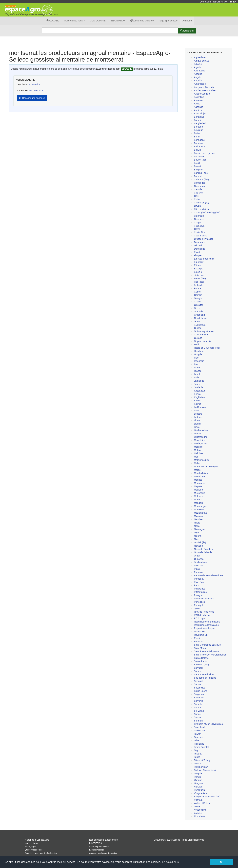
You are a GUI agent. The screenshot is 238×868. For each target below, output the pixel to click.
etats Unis (199, 275)
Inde (196, 358)
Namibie (198, 519)
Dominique (200, 249)
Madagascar (200, 443)
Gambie (198, 295)
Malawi (198, 450)
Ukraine (198, 780)
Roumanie (199, 632)
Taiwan (198, 734)
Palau (197, 569)
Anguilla (198, 81)
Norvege (198, 546)
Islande (198, 371)
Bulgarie (198, 170)
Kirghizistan (200, 397)
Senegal (198, 681)
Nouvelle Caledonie (204, 549)
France (198, 288)
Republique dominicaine (206, 625)
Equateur (199, 262)
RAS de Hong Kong (204, 612)
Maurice (198, 480)
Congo (197, 222)
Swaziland (199, 727)
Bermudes (199, 140)
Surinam (198, 721)
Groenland (199, 315)
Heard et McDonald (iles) (207, 348)
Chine (197, 199)
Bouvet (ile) (200, 160)
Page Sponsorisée (168, 21)
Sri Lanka (199, 711)
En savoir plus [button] (170, 862)
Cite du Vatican (202, 209)
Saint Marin (200, 648)
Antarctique (200, 84)
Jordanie (198, 387)
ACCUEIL (53, 21)
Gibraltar (198, 305)
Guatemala (200, 325)
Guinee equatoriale (204, 331)
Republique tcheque (204, 628)
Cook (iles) (200, 226)
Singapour (199, 694)
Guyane (198, 338)
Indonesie (199, 361)
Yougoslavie (200, 810)
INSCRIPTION (220, 2)
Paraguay (199, 579)
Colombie (199, 216)
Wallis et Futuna (202, 803)
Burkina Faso (201, 173)
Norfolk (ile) (200, 542)
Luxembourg (200, 437)
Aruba (197, 104)
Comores (199, 219)
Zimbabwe (199, 816)
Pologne (198, 595)
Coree (197, 229)
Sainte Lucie (200, 661)
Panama (198, 572)
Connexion (205, 2)
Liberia (198, 424)
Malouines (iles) (202, 460)
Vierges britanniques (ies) (207, 797)
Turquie (198, 773)
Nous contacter (31, 843)
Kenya (197, 394)
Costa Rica (200, 232)
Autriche (198, 110)
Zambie (198, 813)
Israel (197, 374)
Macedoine (200, 440)
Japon (197, 384)
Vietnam (198, 800)
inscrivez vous (36, 90)
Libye (197, 427)
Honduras (199, 351)
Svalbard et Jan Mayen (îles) (209, 724)
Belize (197, 133)
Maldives (199, 453)
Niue (196, 539)
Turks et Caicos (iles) (205, 770)
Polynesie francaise (204, 599)
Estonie (198, 272)
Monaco (198, 500)
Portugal (198, 605)
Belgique (199, 130)
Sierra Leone (201, 691)
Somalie (198, 704)
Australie (198, 107)
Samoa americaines (204, 674)
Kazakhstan (200, 391)
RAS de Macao (202, 615)
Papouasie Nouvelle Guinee (208, 575)
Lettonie (198, 417)
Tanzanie (199, 737)
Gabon (198, 292)
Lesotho (198, 414)
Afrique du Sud (202, 61)
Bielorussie (200, 147)
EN (235, 2)
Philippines (200, 589)
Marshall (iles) (201, 473)
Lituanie (198, 434)
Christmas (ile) (201, 203)
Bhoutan (198, 143)
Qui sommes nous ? (74, 21)
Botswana (199, 156)
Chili (196, 196)
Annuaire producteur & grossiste (103, 853)
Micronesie (200, 493)
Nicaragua (199, 529)
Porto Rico (199, 602)
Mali (196, 457)
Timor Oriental (201, 747)
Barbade (198, 127)
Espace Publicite (97, 850)
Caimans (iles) (201, 180)
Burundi (198, 176)
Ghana (198, 302)
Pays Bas (199, 582)
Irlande (198, 368)
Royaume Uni (201, 635)
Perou (197, 585)
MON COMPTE (98, 21)
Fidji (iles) (199, 282)
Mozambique (201, 513)
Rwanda (198, 641)
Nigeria (198, 536)
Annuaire (187, 21)
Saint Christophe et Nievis (207, 645)
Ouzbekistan (200, 562)
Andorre (198, 74)
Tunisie (198, 764)
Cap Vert (198, 193)
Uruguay (198, 783)
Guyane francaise (203, 341)
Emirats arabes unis (204, 259)
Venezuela (199, 790)
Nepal (197, 526)
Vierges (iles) (201, 793)
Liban (197, 420)
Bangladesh (200, 123)
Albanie (198, 64)
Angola (198, 77)
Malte (197, 463)
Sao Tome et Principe (205, 678)
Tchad (197, 740)
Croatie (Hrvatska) (203, 239)
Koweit (198, 404)
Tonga (197, 757)
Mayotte (198, 486)
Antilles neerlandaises (205, 90)
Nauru (197, 523)
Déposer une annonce (32, 98)
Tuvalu (198, 777)
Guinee (198, 328)
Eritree (197, 265)
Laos (197, 410)
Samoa (198, 671)
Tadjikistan (199, 731)
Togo (197, 750)
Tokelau (198, 754)
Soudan (198, 707)
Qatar (197, 608)
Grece (197, 308)
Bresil (197, 163)
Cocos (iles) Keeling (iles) (207, 213)
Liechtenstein (201, 430)
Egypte (198, 252)
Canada (198, 189)
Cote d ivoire (201, 236)
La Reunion (200, 407)
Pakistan (198, 566)
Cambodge (200, 183)
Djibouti (198, 246)
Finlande (198, 285)
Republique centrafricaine (207, 622)
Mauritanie (199, 483)
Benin (197, 137)
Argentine (199, 97)
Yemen (198, 806)
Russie (198, 638)
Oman (197, 556)
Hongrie (198, 354)
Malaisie (198, 447)
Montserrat (200, 509)
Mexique (198, 490)
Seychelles (200, 688)
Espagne (199, 269)
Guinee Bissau (202, 335)
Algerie (198, 67)
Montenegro (200, 506)
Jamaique (199, 381)
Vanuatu (198, 787)
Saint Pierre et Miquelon (206, 651)
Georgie (198, 298)
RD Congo (199, 618)
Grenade (198, 311)
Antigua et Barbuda (204, 87)
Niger (197, 533)
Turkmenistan (201, 767)
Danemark (199, 242)
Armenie (198, 100)
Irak (196, 364)
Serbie (197, 684)
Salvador (199, 668)
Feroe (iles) (200, 278)
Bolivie (197, 150)
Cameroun (199, 186)
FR (230, 2)
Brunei (197, 166)
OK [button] (222, 862)
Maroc (197, 470)
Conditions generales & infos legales (41, 853)
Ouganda (199, 559)
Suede (197, 714)
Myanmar (199, 516)
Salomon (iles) (201, 665)
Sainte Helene (201, 658)
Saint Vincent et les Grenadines (210, 655)
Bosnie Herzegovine (204, 153)
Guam (197, 321)
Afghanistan (200, 57)
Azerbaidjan (200, 114)
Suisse (198, 717)
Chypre (198, 206)
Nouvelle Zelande (203, 552)
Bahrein (198, 120)
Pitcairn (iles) (201, 592)
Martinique (199, 476)
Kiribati (198, 401)
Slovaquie (199, 698)
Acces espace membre (99, 847)
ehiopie (198, 255)
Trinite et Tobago (203, 760)
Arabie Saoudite (202, 94)
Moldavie (199, 496)
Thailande (199, 744)
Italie (197, 377)
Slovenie (198, 701)
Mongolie (199, 503)
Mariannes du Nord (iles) (207, 467)
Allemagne (199, 71)
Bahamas (199, 117)
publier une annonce (142, 21)
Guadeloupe (200, 318)
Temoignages (31, 847)
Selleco (176, 840)
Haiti (196, 344)
